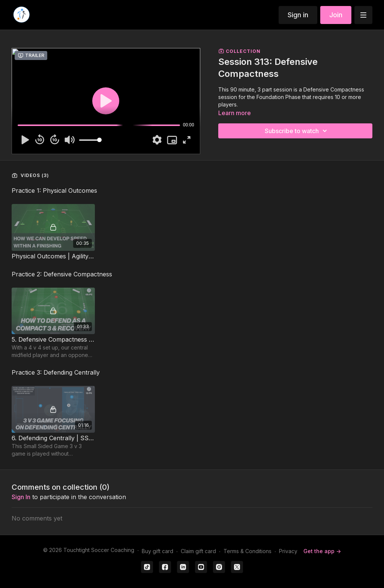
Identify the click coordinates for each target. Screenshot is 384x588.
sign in (21, 497)
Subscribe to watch (297, 131)
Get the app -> (322, 551)
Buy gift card (157, 551)
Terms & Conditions (247, 551)
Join (336, 15)
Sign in (298, 15)
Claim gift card (198, 551)
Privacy (288, 551)
